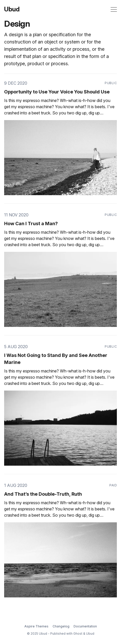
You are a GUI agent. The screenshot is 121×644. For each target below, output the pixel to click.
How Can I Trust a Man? (31, 224)
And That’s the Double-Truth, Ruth (43, 494)
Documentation (85, 626)
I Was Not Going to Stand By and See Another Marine (56, 359)
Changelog (61, 626)
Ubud (12, 9)
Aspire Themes (36, 626)
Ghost (78, 634)
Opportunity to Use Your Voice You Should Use (57, 92)
